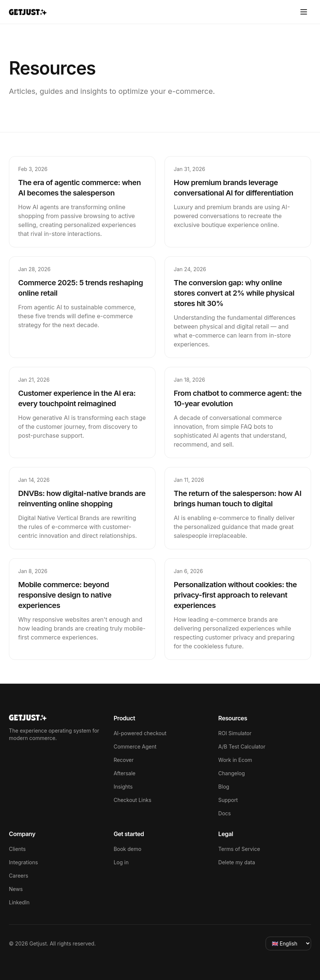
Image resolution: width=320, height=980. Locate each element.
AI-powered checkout (140, 733)
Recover (124, 760)
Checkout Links (133, 800)
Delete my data (236, 862)
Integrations (23, 862)
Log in (121, 862)
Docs (224, 813)
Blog (224, 787)
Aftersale (125, 773)
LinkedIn (19, 902)
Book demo (128, 849)
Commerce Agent (135, 746)
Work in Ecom (235, 760)
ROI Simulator (235, 733)
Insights (123, 787)
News (16, 889)
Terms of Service (239, 849)
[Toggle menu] (304, 12)
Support (228, 800)
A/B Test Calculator (242, 746)
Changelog (231, 773)
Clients (17, 849)
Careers (19, 876)
